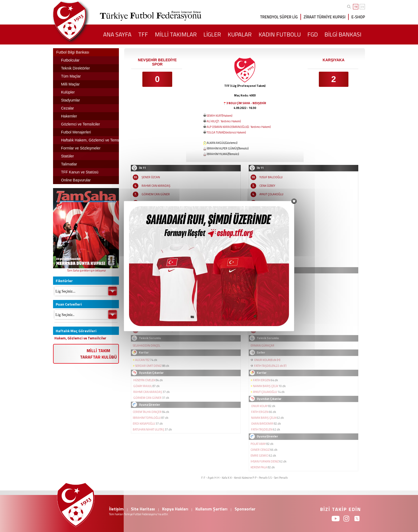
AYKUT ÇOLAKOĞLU (271, 194)
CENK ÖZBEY (267, 186)
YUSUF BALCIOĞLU (271, 177)
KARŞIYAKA (333, 60)
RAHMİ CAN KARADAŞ (156, 186)
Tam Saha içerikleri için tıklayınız (86, 270)
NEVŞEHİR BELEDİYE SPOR (157, 62)
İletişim (116, 509)
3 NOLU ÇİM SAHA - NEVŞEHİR (246, 103)
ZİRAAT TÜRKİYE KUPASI (325, 17)
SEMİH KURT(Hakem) (219, 116)
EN (362, 7)
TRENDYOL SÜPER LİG (279, 17)
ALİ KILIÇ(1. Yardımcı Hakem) (224, 121)
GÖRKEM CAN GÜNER (156, 194)
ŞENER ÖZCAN (151, 177)
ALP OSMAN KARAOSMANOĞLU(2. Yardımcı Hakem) (239, 127)
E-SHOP (358, 17)
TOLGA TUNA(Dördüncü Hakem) (226, 132)
